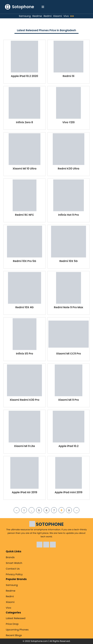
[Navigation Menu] (43, 7)
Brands (10, 557)
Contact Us (13, 569)
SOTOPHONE (50, 524)
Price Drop (12, 624)
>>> (73, 16)
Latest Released (16, 618)
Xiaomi (58, 16)
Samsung (25, 16)
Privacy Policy (14, 574)
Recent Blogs (14, 635)
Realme (37, 16)
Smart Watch (14, 563)
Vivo (66, 16)
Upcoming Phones (17, 630)
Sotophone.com (39, 641)
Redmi (48, 16)
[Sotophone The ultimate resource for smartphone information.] (20, 7)
